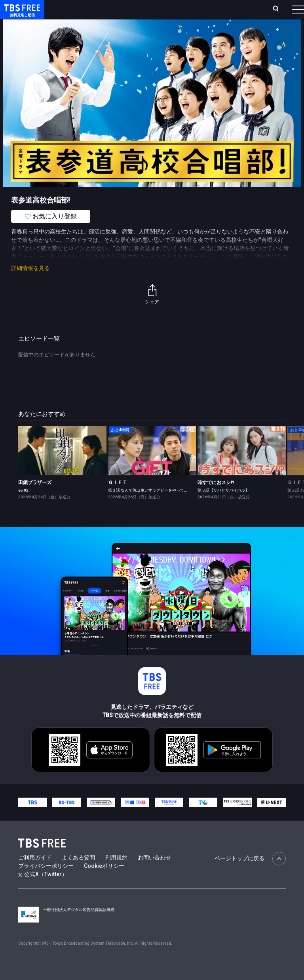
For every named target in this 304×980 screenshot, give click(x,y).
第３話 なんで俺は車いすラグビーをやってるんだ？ (154, 506)
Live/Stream (157, 8)
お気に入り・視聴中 (197, 12)
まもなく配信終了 (122, 32)
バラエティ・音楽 (198, 32)
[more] (226, 32)
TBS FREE (21, 14)
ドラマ (160, 32)
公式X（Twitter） (43, 890)
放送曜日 (106, 12)
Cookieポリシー (104, 882)
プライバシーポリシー (46, 882)
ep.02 (23, 506)
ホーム (88, 12)
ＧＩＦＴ (118, 498)
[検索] (235, 12)
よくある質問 (78, 873)
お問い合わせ (154, 873)
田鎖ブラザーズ (35, 498)
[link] (62, 466)
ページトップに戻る (250, 875)
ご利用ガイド (35, 873)
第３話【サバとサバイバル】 (223, 506)
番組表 (285, 12)
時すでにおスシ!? (216, 498)
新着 (86, 32)
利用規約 (116, 873)
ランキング (130, 12)
